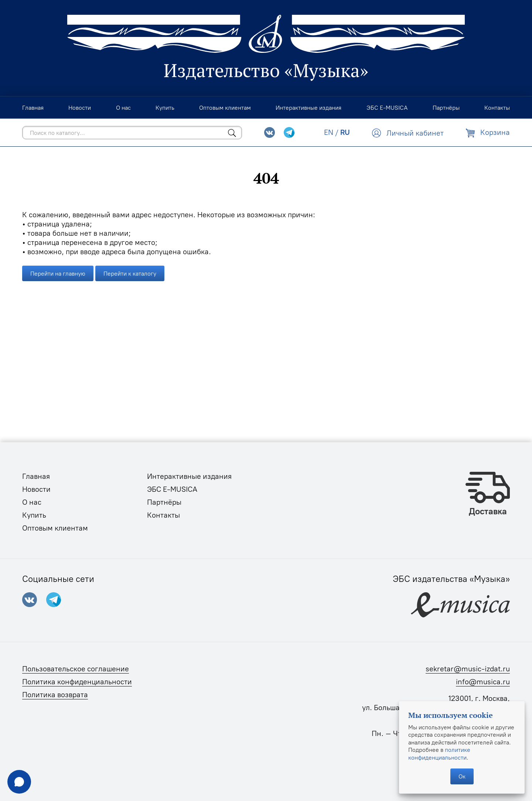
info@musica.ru (483, 682)
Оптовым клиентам (55, 528)
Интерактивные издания (189, 476)
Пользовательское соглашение (76, 669)
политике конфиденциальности (439, 753)
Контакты (163, 515)
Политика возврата (55, 695)
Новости (36, 489)
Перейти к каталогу (130, 273)
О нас (32, 502)
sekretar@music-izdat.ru (468, 669)
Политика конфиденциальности (77, 682)
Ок (462, 776)
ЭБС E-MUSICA (172, 489)
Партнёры (164, 502)
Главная (36, 476)
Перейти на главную (58, 273)
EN (329, 132)
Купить (34, 515)
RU (345, 132)
